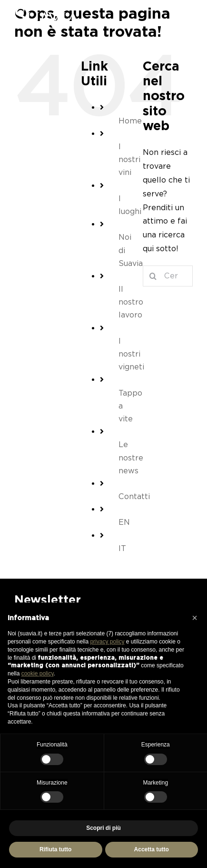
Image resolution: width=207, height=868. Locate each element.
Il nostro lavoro (131, 302)
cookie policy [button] (38, 674)
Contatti (134, 496)
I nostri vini (129, 159)
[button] (195, 618)
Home (130, 121)
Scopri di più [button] (103, 828)
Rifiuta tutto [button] (55, 849)
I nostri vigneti (131, 354)
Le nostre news (131, 457)
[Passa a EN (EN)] (123, 522)
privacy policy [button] (107, 642)
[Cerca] (153, 276)
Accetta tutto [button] (152, 849)
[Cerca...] (168, 276)
